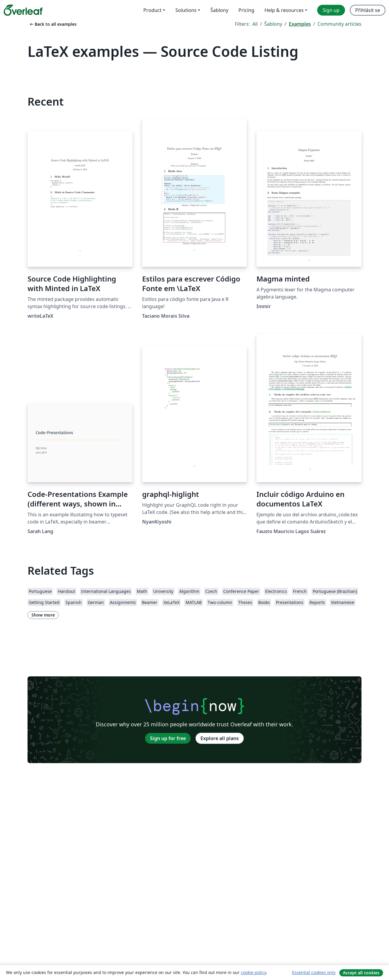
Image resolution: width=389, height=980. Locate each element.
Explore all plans (220, 738)
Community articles (339, 24)
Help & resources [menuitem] (284, 10)
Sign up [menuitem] (331, 10)
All (255, 24)
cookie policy (253, 972)
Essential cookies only (314, 972)
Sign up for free (168, 738)
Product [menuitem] (152, 10)
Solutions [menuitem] (186, 10)
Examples (300, 24)
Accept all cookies (361, 973)
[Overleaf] (23, 10)
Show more (43, 615)
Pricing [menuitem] (246, 10)
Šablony (273, 24)
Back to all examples (53, 24)
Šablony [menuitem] (219, 10)
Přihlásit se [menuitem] (368, 10)
